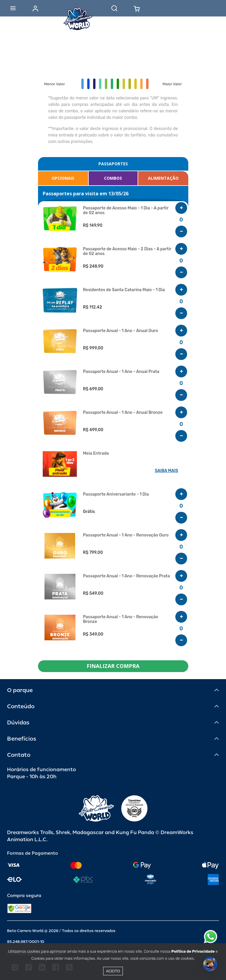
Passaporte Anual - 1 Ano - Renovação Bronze (121, 619)
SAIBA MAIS (167, 471)
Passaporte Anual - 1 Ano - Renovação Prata (127, 576)
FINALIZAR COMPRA (113, 666)
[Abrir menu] (13, 8)
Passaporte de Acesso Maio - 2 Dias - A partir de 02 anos (127, 251)
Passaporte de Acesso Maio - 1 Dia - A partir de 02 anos (126, 211)
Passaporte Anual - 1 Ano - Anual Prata (121, 372)
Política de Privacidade (193, 951)
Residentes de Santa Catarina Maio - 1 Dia (124, 290)
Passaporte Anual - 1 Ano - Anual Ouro (121, 331)
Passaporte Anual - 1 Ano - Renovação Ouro (126, 535)
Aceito (113, 971)
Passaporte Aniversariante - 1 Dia (116, 494)
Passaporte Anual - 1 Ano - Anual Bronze (123, 413)
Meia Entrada (96, 454)
